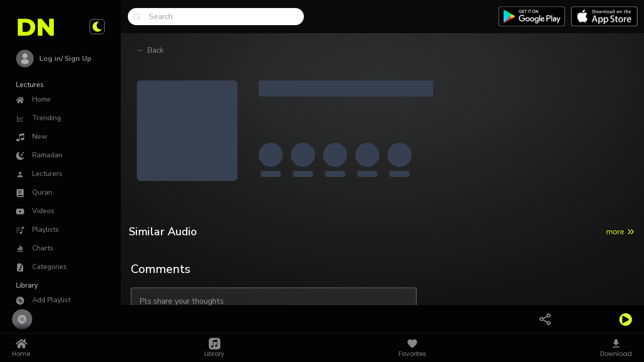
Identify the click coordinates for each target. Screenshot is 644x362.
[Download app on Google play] (532, 17)
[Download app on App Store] (604, 17)
